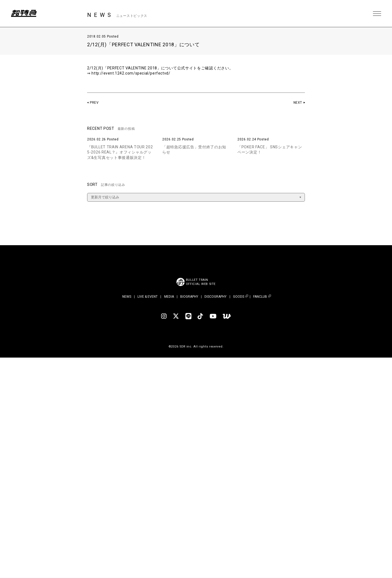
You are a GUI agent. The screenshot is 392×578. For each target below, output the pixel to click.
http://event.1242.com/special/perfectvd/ (131, 73)
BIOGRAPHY (189, 297)
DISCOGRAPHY (215, 297)
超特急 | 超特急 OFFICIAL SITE (24, 14)
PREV (94, 103)
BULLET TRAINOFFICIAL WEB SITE (201, 282)
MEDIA (169, 297)
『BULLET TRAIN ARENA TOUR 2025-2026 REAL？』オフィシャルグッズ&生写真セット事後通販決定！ (120, 152)
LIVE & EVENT (148, 297)
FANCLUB (260, 297)
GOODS (239, 297)
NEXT (298, 103)
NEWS (127, 297)
